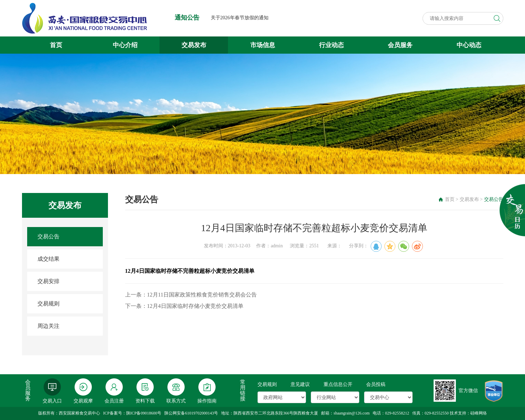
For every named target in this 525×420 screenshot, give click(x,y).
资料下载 (145, 391)
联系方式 (176, 391)
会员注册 (114, 391)
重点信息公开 (338, 384)
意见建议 (300, 384)
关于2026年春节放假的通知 (240, 18)
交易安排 (48, 281)
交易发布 (194, 45)
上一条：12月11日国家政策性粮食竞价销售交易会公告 (191, 295)
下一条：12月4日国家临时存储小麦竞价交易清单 (184, 306)
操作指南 (207, 391)
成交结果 (48, 259)
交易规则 (48, 304)
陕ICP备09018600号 (144, 413)
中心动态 (469, 45)
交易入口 (52, 391)
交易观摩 (83, 391)
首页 (56, 45)
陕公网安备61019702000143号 (191, 413)
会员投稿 (376, 384)
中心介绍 (125, 45)
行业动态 (331, 45)
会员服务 (400, 45)
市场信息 (263, 45)
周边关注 (48, 326)
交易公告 (48, 236)
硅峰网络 (479, 413)
